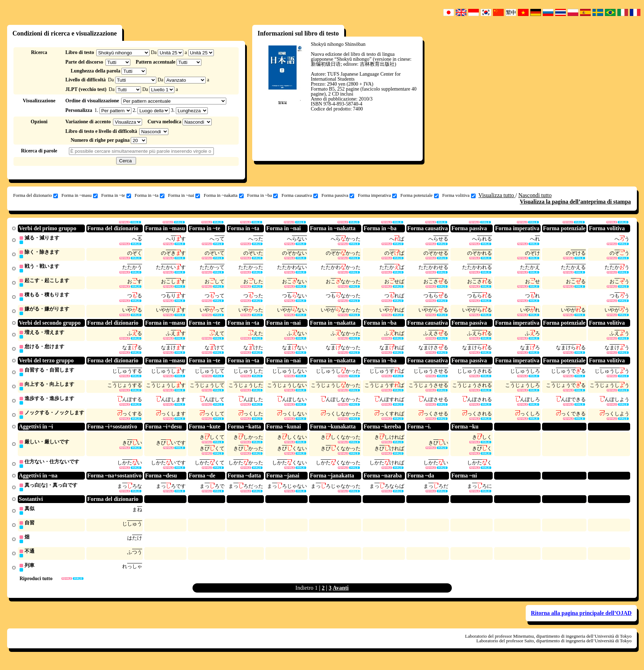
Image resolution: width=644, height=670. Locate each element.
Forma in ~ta (150, 195)
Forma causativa (300, 195)
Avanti (340, 595)
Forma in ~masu (80, 195)
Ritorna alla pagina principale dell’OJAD (581, 620)
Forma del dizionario (36, 195)
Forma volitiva (459, 195)
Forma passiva (338, 195)
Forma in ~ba (263, 195)
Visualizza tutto (497, 195)
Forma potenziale (420, 195)
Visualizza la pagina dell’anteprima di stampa (575, 202)
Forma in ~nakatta (223, 195)
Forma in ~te (116, 195)
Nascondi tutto (535, 195)
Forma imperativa (377, 195)
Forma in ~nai (184, 195)
